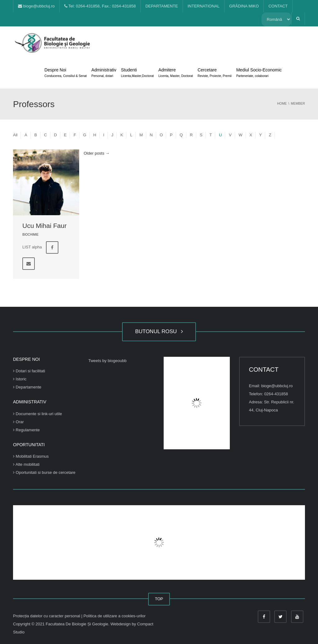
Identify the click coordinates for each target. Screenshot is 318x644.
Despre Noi (66, 73)
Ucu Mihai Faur (44, 226)
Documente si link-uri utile (37, 414)
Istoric (20, 379)
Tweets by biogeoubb (108, 361)
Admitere (176, 73)
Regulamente (26, 430)
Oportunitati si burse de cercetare (44, 472)
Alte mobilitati (26, 464)
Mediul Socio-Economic (259, 73)
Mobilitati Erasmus (31, 456)
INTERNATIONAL (204, 6)
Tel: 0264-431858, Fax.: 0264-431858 (100, 6)
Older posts (97, 153)
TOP (159, 599)
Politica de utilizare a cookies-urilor (115, 616)
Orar (18, 422)
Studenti (137, 73)
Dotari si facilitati (29, 371)
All (15, 135)
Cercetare (214, 73)
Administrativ (104, 73)
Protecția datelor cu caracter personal (47, 616)
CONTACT (278, 6)
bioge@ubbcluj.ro (36, 6)
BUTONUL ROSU (159, 331)
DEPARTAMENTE (162, 6)
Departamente (27, 387)
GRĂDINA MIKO (244, 6)
